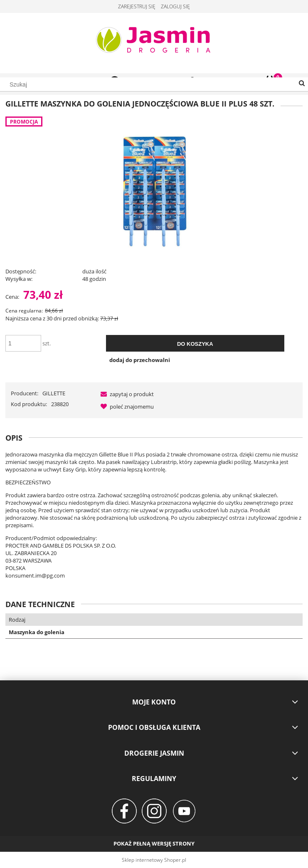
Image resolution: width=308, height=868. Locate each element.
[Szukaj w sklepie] (154, 84)
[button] (126, 394)
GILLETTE (54, 393)
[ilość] (23, 343)
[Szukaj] (302, 84)
